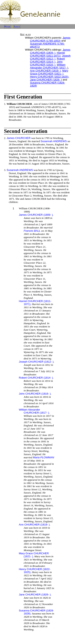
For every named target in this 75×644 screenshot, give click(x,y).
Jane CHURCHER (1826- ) (46, 80)
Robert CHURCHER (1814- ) (47, 60)
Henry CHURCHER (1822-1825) (49, 77)
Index (17, 27)
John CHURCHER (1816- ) (46, 63)
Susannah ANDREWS (53, 141)
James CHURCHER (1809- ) (50, 51)
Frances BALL (32, 231)
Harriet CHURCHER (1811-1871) (47, 54)
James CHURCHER (18, 138)
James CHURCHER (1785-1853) (50, 39)
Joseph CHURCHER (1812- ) (50, 57)
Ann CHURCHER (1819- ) (45, 71)
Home (7, 27)
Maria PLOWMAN (44, 457)
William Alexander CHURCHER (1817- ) (49, 66)
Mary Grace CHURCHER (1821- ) (49, 72)
